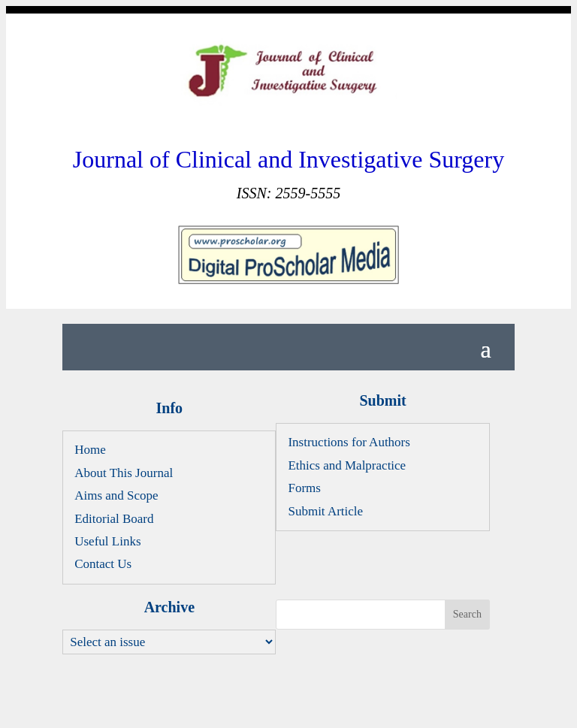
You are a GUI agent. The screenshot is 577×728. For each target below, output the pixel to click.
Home (90, 450)
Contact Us (103, 564)
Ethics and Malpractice (347, 465)
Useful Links (107, 541)
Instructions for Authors (349, 442)
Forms (304, 488)
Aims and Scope (116, 495)
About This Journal (124, 473)
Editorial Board (114, 519)
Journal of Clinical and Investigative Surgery (288, 159)
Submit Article (325, 511)
